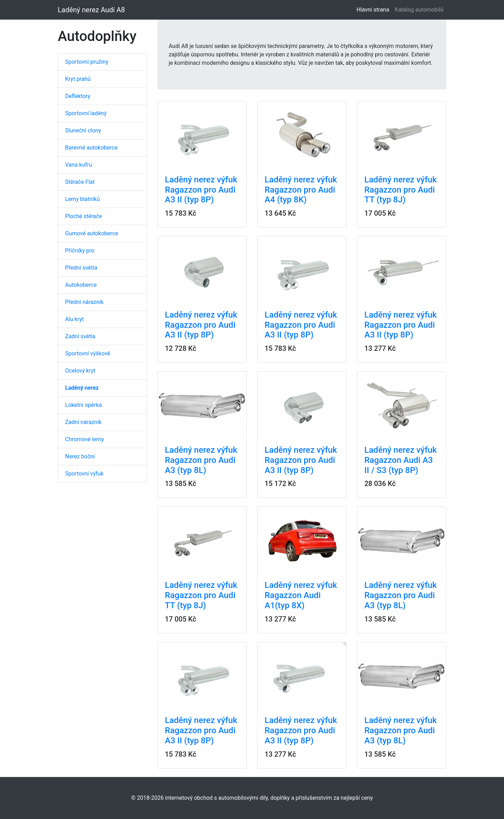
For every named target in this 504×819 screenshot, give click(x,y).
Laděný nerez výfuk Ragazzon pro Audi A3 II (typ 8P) (201, 190)
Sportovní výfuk (84, 474)
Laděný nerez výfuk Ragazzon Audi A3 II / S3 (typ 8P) (401, 460)
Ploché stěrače (83, 216)
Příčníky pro (80, 251)
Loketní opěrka (83, 405)
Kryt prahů (78, 79)
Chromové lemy (85, 439)
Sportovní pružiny (87, 62)
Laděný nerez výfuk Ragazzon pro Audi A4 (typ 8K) (301, 190)
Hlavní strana (374, 9)
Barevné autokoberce (91, 148)
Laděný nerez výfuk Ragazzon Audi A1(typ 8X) (301, 595)
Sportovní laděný (86, 113)
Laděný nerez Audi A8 (91, 10)
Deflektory (78, 96)
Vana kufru (79, 165)
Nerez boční (80, 456)
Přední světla (81, 268)
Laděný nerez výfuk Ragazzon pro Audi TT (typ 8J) (401, 190)
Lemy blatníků (82, 199)
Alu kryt (75, 319)
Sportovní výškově (88, 353)
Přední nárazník (84, 302)
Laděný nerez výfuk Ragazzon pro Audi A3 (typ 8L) (201, 460)
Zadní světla (80, 336)
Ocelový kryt (80, 371)
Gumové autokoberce (92, 233)
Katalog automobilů (419, 10)
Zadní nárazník (83, 422)
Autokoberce (81, 285)
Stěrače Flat (80, 182)
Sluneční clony (83, 130)
